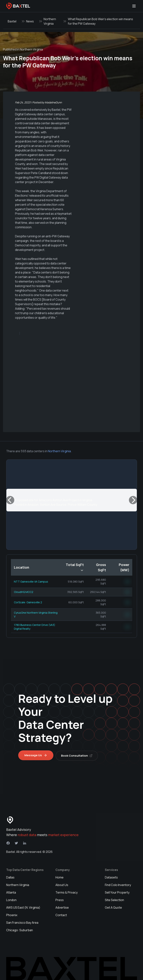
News (30, 21)
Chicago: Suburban (20, 930)
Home (59, 877)
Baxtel (12, 21)
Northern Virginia (50, 21)
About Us (62, 884)
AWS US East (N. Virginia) (23, 907)
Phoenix (12, 914)
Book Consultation (78, 755)
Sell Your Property (117, 892)
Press (60, 899)
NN (127, 582)
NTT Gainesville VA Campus (31, 582)
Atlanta (11, 892)
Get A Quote (113, 907)
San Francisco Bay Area (22, 922)
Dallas (10, 877)
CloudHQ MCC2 (24, 592)
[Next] (133, 500)
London (11, 899)
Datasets (111, 877)
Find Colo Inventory (118, 884)
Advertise (62, 907)
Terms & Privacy (67, 892)
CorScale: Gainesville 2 (28, 602)
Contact (61, 914)
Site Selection (114, 899)
